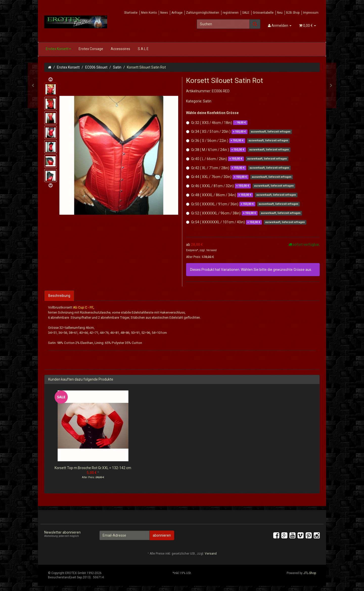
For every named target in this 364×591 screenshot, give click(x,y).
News (164, 13)
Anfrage (177, 13)
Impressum (311, 13)
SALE (246, 13)
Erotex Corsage (91, 49)
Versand (211, 250)
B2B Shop (293, 13)
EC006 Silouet (96, 67)
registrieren (231, 13)
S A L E (143, 49)
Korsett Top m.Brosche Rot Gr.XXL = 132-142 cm (93, 468)
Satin (117, 67)
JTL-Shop (310, 573)
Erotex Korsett (58, 49)
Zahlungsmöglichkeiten (203, 13)
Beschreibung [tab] (59, 296)
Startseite (131, 13)
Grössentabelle (263, 13)
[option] (93, 439)
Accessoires (120, 49)
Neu (280, 13)
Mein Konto (149, 13)
